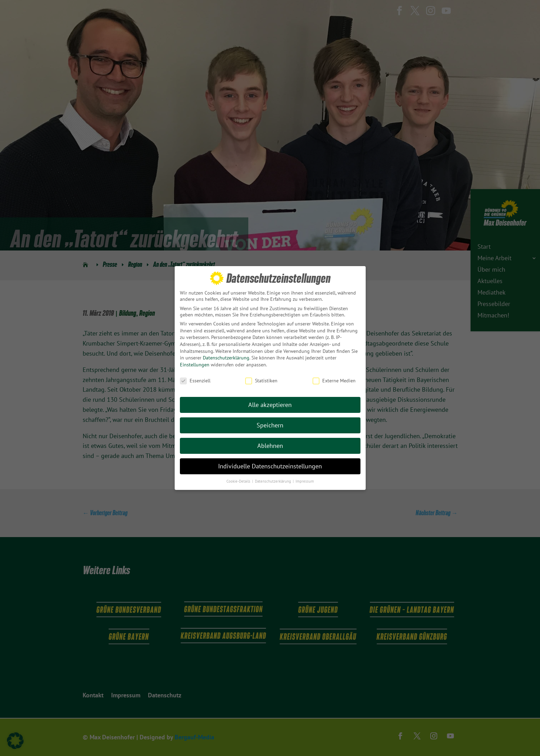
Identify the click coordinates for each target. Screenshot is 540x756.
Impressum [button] (305, 477)
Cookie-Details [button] (239, 477)
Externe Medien (334, 377)
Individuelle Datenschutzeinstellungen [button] (270, 463)
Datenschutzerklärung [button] (273, 477)
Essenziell (195, 377)
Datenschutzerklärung (226, 354)
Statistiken (261, 377)
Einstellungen (195, 361)
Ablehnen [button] (270, 442)
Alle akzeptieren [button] (270, 401)
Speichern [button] (270, 422)
